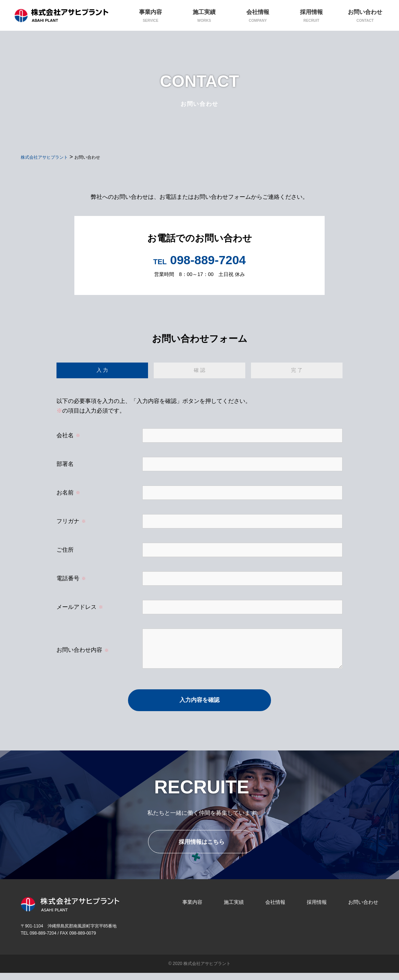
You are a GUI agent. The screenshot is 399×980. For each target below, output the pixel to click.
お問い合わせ (363, 909)
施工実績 (234, 909)
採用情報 (317, 909)
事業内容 (192, 909)
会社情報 (275, 909)
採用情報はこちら (202, 849)
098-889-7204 (200, 260)
